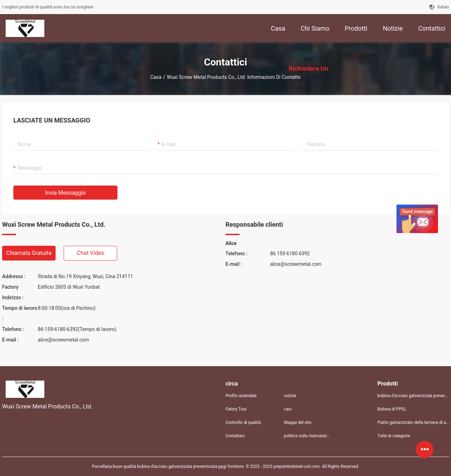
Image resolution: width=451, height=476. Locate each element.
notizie (290, 396)
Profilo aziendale (241, 396)
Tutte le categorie (394, 436)
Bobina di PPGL (392, 409)
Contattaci (235, 436)
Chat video (91, 253)
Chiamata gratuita (29, 253)
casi (288, 409)
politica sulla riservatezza (307, 436)
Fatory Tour (236, 409)
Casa (156, 77)
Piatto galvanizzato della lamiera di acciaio (413, 422)
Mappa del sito (298, 422)
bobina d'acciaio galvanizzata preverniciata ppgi (413, 396)
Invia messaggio (65, 193)
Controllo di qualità (243, 422)
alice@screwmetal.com (63, 340)
